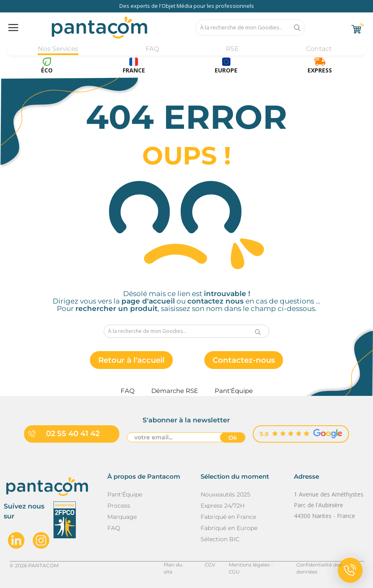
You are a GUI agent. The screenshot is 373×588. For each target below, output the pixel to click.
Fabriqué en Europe (229, 528)
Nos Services (58, 49)
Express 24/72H (223, 506)
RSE (232, 49)
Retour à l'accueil (129, 360)
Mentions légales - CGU (253, 565)
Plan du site (174, 565)
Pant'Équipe (125, 495)
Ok (233, 439)
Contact (318, 49)
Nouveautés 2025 (225, 495)
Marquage (122, 517)
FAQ (152, 49)
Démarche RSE (175, 392)
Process (119, 506)
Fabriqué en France (228, 517)
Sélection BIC (220, 540)
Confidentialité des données (329, 565)
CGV (207, 565)
